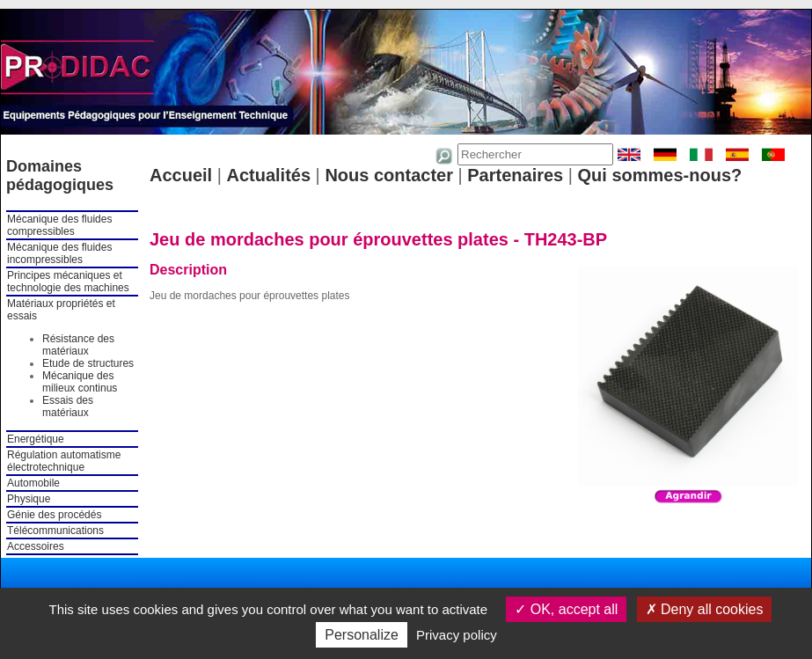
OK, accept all (566, 609)
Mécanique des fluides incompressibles (59, 253)
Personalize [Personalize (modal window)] (362, 635)
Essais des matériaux (68, 406)
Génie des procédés (54, 515)
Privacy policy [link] (457, 635)
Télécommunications (55, 531)
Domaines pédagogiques (60, 176)
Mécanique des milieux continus (80, 382)
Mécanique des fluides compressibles (59, 225)
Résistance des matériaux (78, 345)
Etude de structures (88, 363)
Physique (29, 499)
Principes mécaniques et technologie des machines (68, 282)
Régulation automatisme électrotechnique (64, 461)
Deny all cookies (705, 609)
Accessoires (36, 546)
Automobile (33, 483)
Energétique (36, 439)
